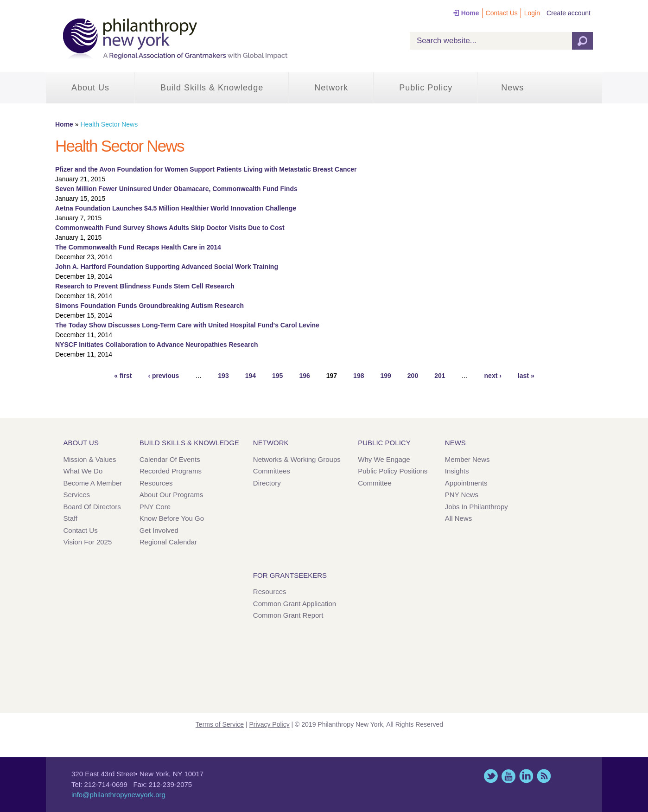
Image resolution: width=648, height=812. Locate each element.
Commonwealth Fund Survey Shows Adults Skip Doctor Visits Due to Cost (170, 228)
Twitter (491, 776)
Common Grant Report (288, 615)
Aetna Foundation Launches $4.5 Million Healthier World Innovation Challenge (176, 208)
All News (458, 518)
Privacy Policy (270, 724)
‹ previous (163, 376)
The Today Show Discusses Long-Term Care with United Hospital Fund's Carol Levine (187, 325)
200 (413, 376)
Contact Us (502, 13)
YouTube (508, 776)
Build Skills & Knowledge (212, 88)
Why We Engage (384, 459)
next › (493, 376)
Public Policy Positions (393, 471)
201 (440, 376)
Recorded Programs (171, 471)
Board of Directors (92, 507)
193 (223, 376)
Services (77, 495)
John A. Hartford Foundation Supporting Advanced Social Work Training (167, 267)
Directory (267, 483)
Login (532, 13)
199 (385, 376)
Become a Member (93, 483)
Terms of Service (220, 724)
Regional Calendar (168, 542)
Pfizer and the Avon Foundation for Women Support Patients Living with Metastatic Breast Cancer (206, 169)
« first (123, 376)
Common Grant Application (295, 604)
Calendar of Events (170, 459)
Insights (457, 471)
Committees (272, 471)
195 (277, 376)
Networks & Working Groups (297, 459)
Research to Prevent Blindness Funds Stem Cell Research (145, 286)
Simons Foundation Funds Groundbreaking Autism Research (149, 306)
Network (331, 88)
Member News (467, 459)
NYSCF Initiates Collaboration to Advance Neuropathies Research (156, 345)
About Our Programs (172, 495)
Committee (375, 483)
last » (526, 376)
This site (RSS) (544, 776)
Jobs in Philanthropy (476, 507)
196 (304, 376)
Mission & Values (90, 459)
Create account (569, 13)
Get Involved (159, 530)
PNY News (462, 495)
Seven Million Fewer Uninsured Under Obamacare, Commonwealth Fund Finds (176, 189)
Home (470, 13)
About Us (90, 88)
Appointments (466, 483)
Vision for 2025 (88, 542)
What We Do (83, 471)
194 (251, 376)
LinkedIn (526, 776)
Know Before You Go (172, 518)
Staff (71, 518)
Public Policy (426, 88)
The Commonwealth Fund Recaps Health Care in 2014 (138, 247)
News (512, 88)
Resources (156, 483)
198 (359, 376)
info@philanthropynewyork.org (118, 795)
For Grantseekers (290, 575)
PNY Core (155, 507)
